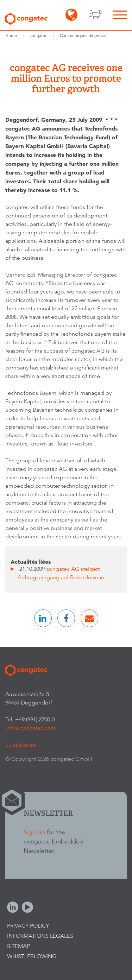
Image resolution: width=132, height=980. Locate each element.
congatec (38, 35)
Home (11, 35)
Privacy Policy (28, 926)
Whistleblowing (32, 956)
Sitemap (18, 946)
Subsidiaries (20, 745)
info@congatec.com (31, 728)
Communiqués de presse (83, 35)
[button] (43, 618)
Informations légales (40, 936)
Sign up (34, 832)
